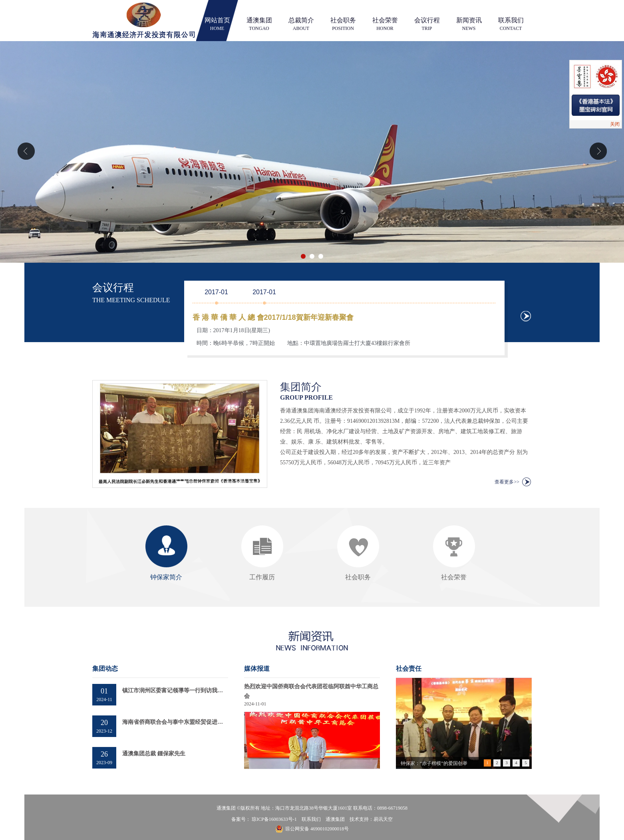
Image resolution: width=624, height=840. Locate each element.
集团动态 (105, 669)
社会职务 (343, 24)
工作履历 (262, 577)
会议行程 (427, 24)
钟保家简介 (166, 577)
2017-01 (216, 292)
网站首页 (217, 24)
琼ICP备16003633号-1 (274, 819)
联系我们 (511, 24)
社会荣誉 (385, 24)
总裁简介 (301, 24)
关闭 (615, 124)
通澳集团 (259, 24)
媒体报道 (257, 669)
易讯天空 (383, 819)
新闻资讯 (469, 24)
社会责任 (409, 669)
